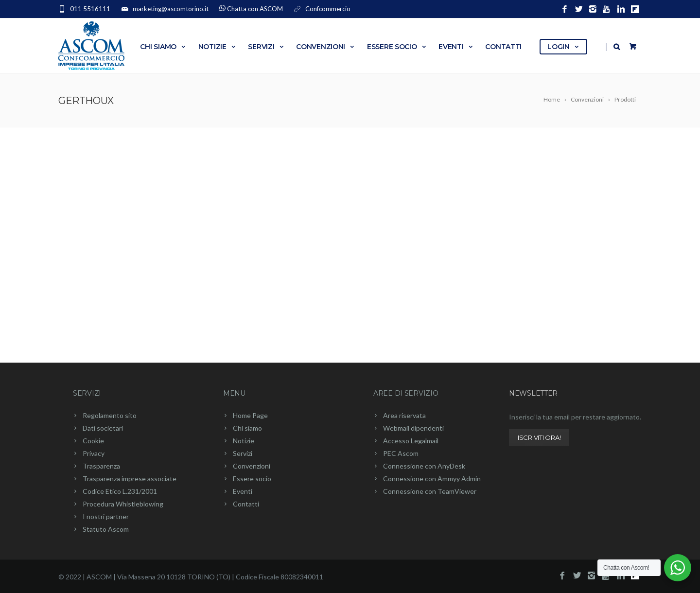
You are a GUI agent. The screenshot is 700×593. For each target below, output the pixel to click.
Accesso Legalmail (411, 441)
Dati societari (103, 428)
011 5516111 (90, 9)
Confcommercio (328, 9)
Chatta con (255, 9)
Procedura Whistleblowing (123, 504)
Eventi (456, 47)
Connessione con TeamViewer (430, 491)
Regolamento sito (110, 415)
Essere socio (397, 47)
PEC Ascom (401, 453)
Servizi (266, 47)
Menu (234, 393)
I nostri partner (106, 516)
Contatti (503, 47)
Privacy (94, 453)
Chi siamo (163, 47)
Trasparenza (101, 466)
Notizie (218, 47)
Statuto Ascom (106, 529)
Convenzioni (326, 47)
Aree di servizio (406, 393)
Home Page (250, 415)
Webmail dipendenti (413, 428)
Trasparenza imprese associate (130, 479)
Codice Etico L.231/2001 (120, 491)
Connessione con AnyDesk (424, 466)
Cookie (93, 441)
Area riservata (404, 415)
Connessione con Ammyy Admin (432, 479)
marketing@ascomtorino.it (171, 9)
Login (563, 47)
